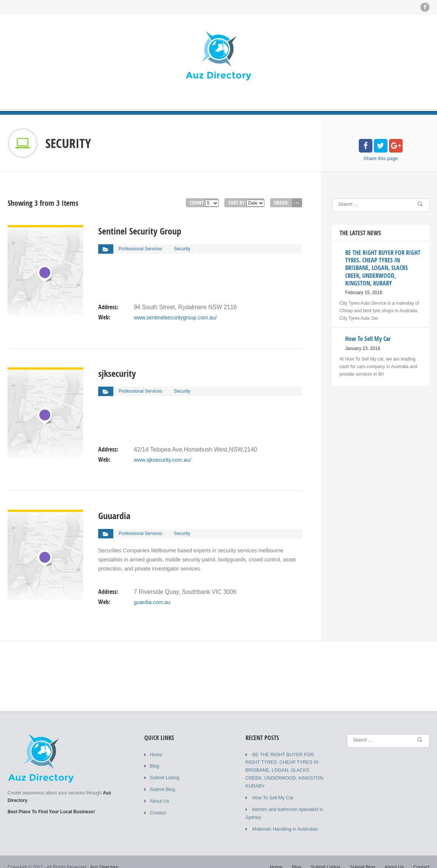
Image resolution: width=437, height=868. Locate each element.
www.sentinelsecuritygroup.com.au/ (175, 315)
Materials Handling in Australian (284, 819)
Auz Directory (103, 857)
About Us (159, 800)
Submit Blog (162, 788)
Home (156, 754)
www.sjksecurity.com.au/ (162, 457)
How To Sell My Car (272, 788)
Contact (158, 811)
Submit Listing (164, 777)
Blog (154, 766)
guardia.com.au (152, 600)
